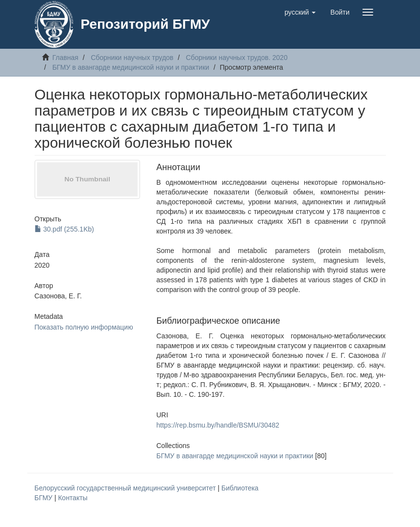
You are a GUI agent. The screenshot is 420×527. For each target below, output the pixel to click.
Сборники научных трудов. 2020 (237, 58)
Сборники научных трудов (132, 58)
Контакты (73, 498)
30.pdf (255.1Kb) (64, 229)
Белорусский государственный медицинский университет (126, 488)
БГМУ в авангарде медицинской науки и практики (131, 67)
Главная (65, 58)
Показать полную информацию (84, 327)
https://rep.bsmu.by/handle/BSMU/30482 (218, 425)
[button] (300, 12)
